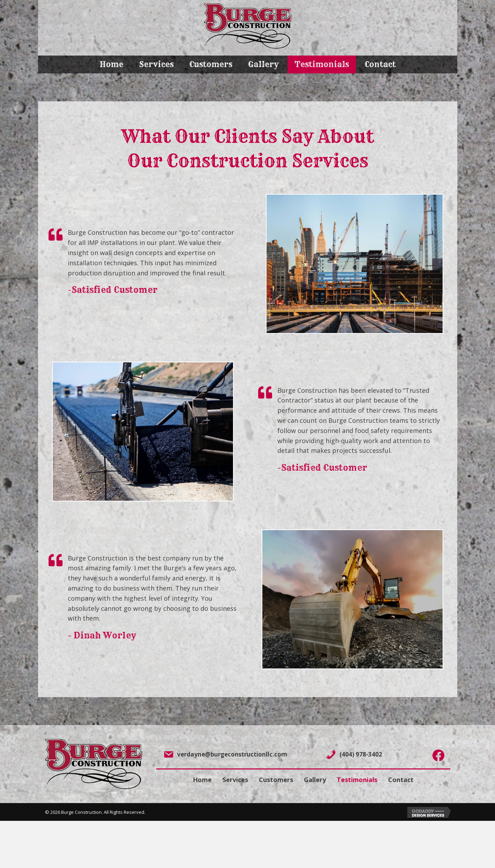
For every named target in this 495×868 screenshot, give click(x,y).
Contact (401, 780)
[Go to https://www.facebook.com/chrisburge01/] (438, 756)
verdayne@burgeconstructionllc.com (232, 754)
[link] (111, 64)
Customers (276, 780)
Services (235, 780)
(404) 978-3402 (361, 754)
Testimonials (357, 780)
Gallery (315, 780)
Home (202, 780)
